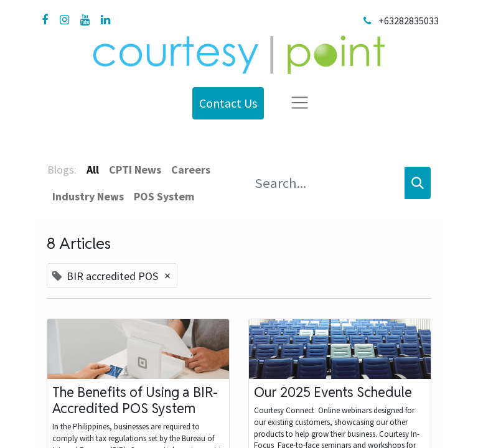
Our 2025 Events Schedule (333, 392)
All (93, 170)
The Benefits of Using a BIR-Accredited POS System (135, 400)
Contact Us (228, 103)
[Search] (418, 183)
